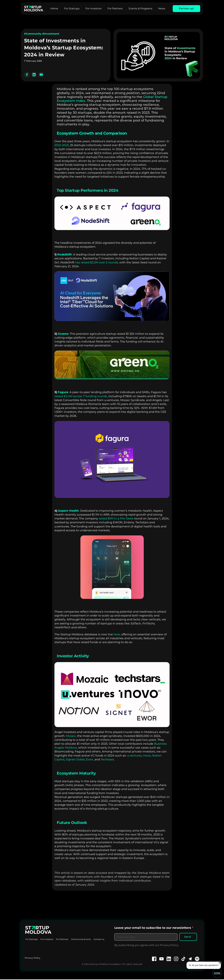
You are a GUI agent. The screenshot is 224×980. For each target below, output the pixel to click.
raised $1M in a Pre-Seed (116, 519)
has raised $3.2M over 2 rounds (97, 262)
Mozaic (71, 736)
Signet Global (75, 759)
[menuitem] (54, 9)
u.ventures (134, 756)
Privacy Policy (33, 959)
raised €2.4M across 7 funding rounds (81, 396)
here (117, 634)
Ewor (90, 759)
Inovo (147, 756)
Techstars (107, 759)
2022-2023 (62, 145)
